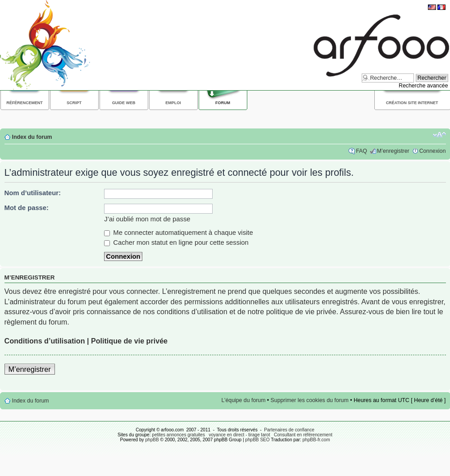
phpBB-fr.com (316, 440)
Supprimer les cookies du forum (310, 400)
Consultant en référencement (303, 435)
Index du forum (32, 137)
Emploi (173, 103)
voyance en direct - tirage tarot (239, 435)
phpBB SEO (257, 440)
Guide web (124, 103)
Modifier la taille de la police (439, 135)
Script (74, 103)
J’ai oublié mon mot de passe (147, 219)
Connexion (433, 151)
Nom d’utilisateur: (33, 193)
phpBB (152, 440)
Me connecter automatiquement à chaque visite (178, 233)
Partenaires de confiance (289, 430)
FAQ (361, 151)
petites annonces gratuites (178, 435)
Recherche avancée (423, 86)
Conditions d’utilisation (45, 341)
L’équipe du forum (244, 400)
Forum (223, 103)
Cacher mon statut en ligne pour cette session (176, 243)
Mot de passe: (27, 208)
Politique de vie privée (129, 341)
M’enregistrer (393, 151)
